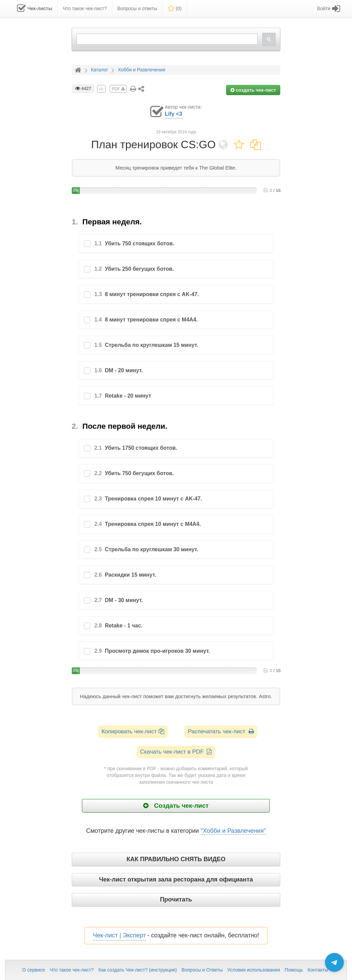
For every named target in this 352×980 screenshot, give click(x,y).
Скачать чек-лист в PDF (176, 752)
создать (253, 90)
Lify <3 (173, 114)
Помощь (294, 970)
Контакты (318, 970)
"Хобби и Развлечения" (233, 831)
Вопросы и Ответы (202, 970)
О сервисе (34, 970)
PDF (118, 89)
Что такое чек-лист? (72, 970)
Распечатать (221, 731)
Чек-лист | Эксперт (119, 935)
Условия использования (254, 970)
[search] (167, 39)
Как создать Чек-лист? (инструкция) (138, 970)
